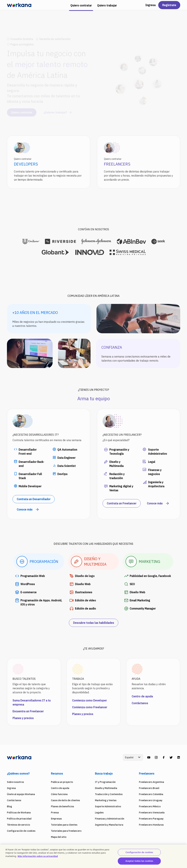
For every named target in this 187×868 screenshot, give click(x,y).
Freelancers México (150, 806)
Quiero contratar (22, 109)
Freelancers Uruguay (151, 800)
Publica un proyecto (62, 782)
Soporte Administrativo (108, 806)
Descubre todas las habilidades (94, 623)
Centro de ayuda (142, 696)
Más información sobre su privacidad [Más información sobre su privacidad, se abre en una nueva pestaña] (38, 856)
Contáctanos (140, 703)
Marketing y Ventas (106, 800)
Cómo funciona (59, 794)
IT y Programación (105, 782)
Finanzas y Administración (110, 819)
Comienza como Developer (89, 700)
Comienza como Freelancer (90, 707)
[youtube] (149, 757)
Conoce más (28, 509)
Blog (9, 806)
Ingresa (150, 5)
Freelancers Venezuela (152, 813)
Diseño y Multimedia (106, 788)
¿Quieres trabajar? (58, 109)
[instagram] (156, 757)
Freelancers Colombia (151, 794)
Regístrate (169, 5)
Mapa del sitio (59, 837)
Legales (99, 813)
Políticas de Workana (19, 813)
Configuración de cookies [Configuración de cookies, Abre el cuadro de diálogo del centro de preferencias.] (139, 852)
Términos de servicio (18, 825)
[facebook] (164, 757)
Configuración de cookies (21, 831)
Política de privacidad (19, 819)
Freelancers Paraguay (151, 819)
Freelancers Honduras (151, 825)
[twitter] (171, 757)
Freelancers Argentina (151, 782)
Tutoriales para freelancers (66, 831)
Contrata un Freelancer (122, 503)
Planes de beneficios (62, 806)
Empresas (56, 819)
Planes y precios (23, 718)
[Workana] (19, 5)
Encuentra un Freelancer (28, 711)
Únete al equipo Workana (21, 794)
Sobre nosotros (15, 782)
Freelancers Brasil (149, 788)
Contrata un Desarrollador (34, 499)
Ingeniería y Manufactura (109, 825)
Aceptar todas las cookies (139, 861)
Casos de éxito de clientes (65, 800)
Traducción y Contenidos (109, 794)
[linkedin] (179, 757)
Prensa (55, 813)
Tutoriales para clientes (64, 825)
